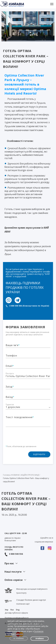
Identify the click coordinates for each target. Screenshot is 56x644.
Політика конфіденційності (17, 618)
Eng (18, 610)
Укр (6, 610)
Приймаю (40, 639)
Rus (12, 610)
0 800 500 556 (16, 554)
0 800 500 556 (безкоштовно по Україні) (29, 306)
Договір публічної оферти (16, 613)
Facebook (43, 548)
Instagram (50, 548)
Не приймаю (19, 638)
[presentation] (28, 434)
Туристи (10, 405)
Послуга (10, 373)
